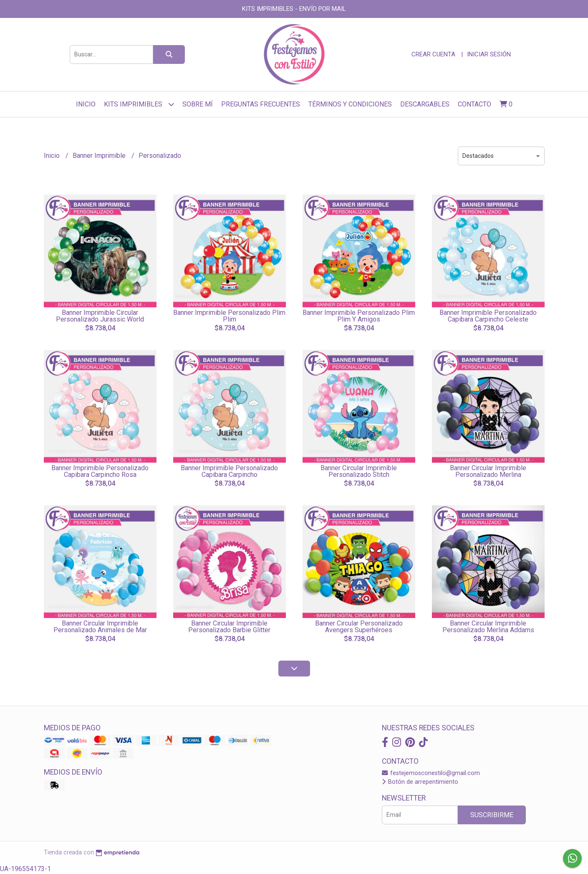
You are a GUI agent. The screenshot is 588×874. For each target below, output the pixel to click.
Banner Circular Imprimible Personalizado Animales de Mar (100, 627)
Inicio (86, 104)
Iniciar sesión (489, 54)
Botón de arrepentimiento (420, 782)
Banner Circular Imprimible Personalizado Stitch (359, 471)
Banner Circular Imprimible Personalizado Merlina (488, 471)
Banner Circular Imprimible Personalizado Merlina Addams (488, 627)
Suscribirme (492, 815)
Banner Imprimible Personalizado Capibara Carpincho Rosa (100, 471)
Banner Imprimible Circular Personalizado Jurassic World (100, 316)
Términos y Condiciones (350, 104)
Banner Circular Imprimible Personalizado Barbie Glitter (229, 627)
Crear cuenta (433, 54)
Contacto (474, 104)
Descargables (425, 104)
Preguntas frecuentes (261, 104)
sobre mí (198, 104)
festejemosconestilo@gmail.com (431, 773)
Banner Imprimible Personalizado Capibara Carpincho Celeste (488, 316)
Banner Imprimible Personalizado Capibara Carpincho (229, 471)
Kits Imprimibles (139, 104)
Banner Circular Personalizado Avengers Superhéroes (359, 627)
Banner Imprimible (100, 156)
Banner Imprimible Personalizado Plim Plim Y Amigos (359, 316)
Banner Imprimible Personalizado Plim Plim (229, 316)
